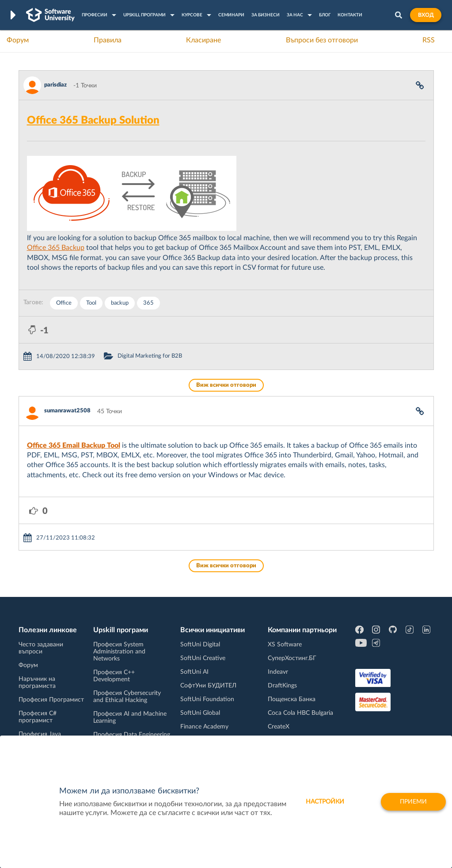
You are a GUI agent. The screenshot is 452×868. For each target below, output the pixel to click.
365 (148, 303)
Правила (108, 40)
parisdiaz (55, 85)
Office (64, 303)
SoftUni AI (194, 672)
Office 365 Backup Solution (93, 121)
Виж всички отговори (226, 385)
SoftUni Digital (200, 645)
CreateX (279, 727)
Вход (426, 15)
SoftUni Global (200, 713)
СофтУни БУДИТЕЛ (208, 686)
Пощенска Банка (292, 699)
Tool (91, 303)
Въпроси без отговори (322, 40)
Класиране (203, 40)
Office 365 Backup (56, 248)
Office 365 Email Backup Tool (74, 445)
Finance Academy (204, 727)
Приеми (413, 802)
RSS (429, 40)
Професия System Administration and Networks (119, 652)
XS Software (285, 645)
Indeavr (278, 672)
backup (120, 303)
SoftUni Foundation (207, 699)
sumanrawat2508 (67, 411)
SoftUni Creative (203, 658)
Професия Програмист (51, 700)
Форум (18, 40)
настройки (325, 802)
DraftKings (282, 686)
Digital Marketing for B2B (150, 356)
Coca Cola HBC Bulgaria (300, 713)
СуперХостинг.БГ (292, 658)
